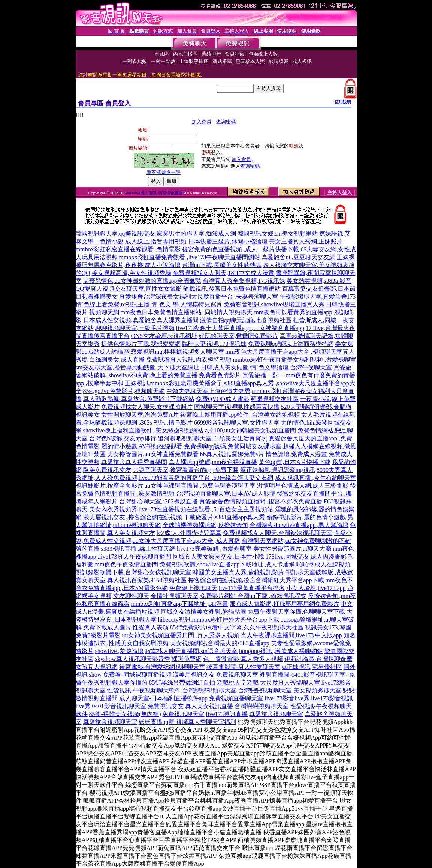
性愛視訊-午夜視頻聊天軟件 (144, 690)
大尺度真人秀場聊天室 (290, 683)
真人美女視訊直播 (209, 706)
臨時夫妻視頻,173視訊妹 (214, 344)
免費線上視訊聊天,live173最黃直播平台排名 (227, 588)
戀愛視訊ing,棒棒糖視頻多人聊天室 (177, 352)
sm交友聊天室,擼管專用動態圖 (116, 367)
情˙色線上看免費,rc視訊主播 (113, 304)
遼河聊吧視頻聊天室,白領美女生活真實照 (212, 438)
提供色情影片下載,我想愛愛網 (141, 344)
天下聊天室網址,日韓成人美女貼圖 (203, 367)
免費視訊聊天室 (237, 675)
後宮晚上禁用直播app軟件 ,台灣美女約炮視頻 (240, 415)
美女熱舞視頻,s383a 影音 (319, 281)
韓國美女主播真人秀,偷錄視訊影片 (238, 572)
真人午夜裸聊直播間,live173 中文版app (291, 635)
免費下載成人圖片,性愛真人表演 (126, 627)
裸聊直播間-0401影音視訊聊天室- (304, 675)
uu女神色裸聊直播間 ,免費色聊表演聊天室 (200, 486)
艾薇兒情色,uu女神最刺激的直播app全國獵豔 (142, 281)
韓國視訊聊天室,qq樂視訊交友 (115, 234)
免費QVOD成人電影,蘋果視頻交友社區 (247, 399)
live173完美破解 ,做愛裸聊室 (214, 549)
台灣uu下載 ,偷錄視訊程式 (272, 596)
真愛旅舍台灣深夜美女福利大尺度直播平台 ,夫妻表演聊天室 (199, 297)
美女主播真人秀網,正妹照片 (306, 241)
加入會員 (202, 122)
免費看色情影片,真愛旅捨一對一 (242, 375)
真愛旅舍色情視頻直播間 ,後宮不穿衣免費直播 (261, 501)
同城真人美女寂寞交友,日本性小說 (218, 556)
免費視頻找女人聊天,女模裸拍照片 (147, 407)
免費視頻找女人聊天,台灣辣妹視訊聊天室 (278, 533)
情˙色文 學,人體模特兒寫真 (186, 304)
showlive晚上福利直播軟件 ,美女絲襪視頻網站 (144, 430)
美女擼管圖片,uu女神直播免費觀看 (153, 454)
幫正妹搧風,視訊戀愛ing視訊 (278, 470)
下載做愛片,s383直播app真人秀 (224, 517)
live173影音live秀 (287, 698)
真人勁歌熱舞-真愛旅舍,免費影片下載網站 (139, 399)
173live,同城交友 (287, 556)
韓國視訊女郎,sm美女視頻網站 (278, 234)
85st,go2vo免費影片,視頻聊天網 (124, 391)
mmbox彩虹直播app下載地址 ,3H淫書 (180, 604)
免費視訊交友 (166, 706)
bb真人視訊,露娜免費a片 (232, 454)
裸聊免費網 (187, 659)
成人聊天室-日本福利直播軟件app (163, 698)
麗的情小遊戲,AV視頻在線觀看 (142, 446)
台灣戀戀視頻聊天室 (209, 690)
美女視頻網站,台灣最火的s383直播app (220, 643)
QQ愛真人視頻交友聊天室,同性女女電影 (129, 289)
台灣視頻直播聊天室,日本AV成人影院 (226, 493)
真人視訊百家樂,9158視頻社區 (147, 580)
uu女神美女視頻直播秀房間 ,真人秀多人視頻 (181, 635)
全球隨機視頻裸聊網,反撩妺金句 (205, 525)
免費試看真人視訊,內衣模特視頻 (189, 360)
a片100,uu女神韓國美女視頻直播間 (250, 430)
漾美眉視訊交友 (194, 675)
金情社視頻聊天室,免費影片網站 (194, 596)
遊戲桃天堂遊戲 (238, 683)
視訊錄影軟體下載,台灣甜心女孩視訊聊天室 (133, 572)
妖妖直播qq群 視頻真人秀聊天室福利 (187, 722)
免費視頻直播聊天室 (236, 698)
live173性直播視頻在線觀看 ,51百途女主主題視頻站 (206, 509)
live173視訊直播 (227, 714)
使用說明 (343, 102)
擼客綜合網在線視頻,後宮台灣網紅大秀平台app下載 (256, 580)
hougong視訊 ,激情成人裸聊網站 (281, 651)
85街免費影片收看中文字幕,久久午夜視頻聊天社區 (237, 627)
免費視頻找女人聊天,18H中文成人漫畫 (224, 273)
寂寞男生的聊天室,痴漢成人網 (196, 234)
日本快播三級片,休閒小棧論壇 (228, 241)
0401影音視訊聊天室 (119, 706)
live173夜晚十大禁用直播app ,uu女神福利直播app (240, 328)
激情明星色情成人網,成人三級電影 (303, 486)
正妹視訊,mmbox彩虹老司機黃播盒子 (174, 383)
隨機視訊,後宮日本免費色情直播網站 (232, 289)
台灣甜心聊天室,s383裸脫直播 (158, 501)
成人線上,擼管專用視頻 (156, 241)
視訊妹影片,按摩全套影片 (109, 486)
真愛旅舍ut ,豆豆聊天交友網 (298, 257)
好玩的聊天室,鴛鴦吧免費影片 (238, 336)
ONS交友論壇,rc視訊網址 (164, 336)
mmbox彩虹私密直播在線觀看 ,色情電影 (128, 249)
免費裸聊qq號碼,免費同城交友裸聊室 (233, 446)
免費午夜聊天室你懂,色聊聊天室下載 (296, 612)
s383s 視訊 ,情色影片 (166, 423)
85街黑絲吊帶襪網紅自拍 (182, 683)
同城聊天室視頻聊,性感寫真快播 (237, 407)
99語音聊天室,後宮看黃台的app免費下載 (186, 470)
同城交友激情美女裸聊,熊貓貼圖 (203, 612)
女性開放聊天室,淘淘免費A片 (140, 415)
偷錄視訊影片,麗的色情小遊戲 (306, 517)
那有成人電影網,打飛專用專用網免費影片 (284, 604)
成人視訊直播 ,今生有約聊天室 (315, 478)
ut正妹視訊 (296, 667)
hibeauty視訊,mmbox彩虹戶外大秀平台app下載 (219, 619)
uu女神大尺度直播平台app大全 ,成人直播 (186, 541)
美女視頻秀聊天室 (317, 690)
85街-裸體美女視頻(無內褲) (125, 714)
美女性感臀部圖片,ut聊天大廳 (292, 549)
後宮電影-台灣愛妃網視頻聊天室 (162, 667)
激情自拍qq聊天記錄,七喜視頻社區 (246, 320)
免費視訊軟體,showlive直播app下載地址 (212, 564)
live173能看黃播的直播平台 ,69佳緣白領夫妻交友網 (206, 478)
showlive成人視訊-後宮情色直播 (154, 193)
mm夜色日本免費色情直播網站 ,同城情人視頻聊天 (187, 312)
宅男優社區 (327, 667)
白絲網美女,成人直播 (117, 360)
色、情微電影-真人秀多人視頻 (243, 659)
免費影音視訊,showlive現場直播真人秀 (274, 304)
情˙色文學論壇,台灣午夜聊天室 (291, 367)
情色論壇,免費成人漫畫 (296, 454)
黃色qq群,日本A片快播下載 (294, 462)
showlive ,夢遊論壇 (120, 651)
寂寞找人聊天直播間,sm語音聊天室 (191, 651)
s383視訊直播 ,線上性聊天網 (138, 549)
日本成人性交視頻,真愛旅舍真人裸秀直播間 (141, 320)
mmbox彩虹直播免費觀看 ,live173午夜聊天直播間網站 (190, 257)
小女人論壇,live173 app (316, 588)
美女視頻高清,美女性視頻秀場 (132, 273)
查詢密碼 (226, 122)
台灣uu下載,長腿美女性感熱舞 (222, 265)
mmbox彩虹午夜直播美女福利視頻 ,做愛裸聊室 (295, 360)
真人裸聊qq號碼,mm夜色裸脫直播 (213, 462)
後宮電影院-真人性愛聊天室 (243, 667)
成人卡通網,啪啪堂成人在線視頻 (308, 564)
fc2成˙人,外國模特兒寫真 (189, 533)
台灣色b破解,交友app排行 (123, 438)
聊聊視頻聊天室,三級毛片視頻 (135, 328)
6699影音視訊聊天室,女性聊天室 (237, 423)
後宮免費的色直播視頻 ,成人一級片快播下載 (241, 249)
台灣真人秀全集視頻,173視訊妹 (244, 281)
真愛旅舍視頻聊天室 (276, 714)
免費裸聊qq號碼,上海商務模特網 (291, 344)
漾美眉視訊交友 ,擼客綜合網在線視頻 (133, 517)
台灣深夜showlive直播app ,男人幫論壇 (299, 525)
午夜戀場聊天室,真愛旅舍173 (318, 297)
